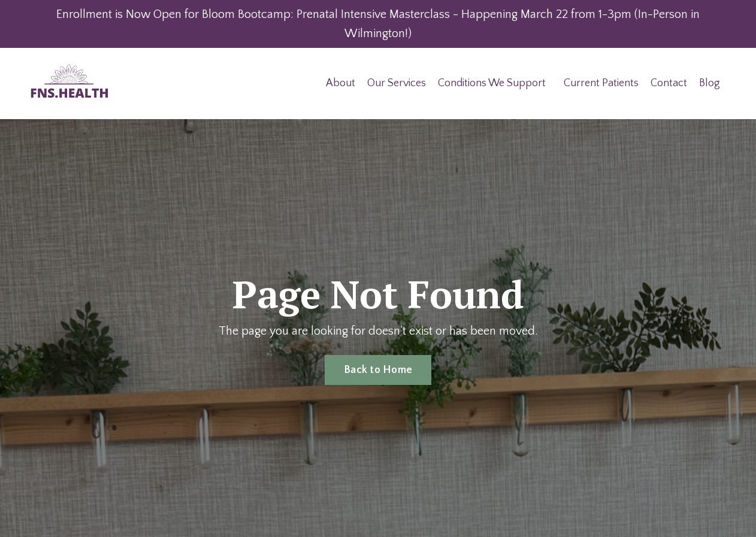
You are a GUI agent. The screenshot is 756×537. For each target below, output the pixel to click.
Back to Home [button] (378, 370)
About (341, 83)
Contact (669, 83)
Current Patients (601, 83)
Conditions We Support (492, 83)
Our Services (397, 83)
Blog (710, 83)
